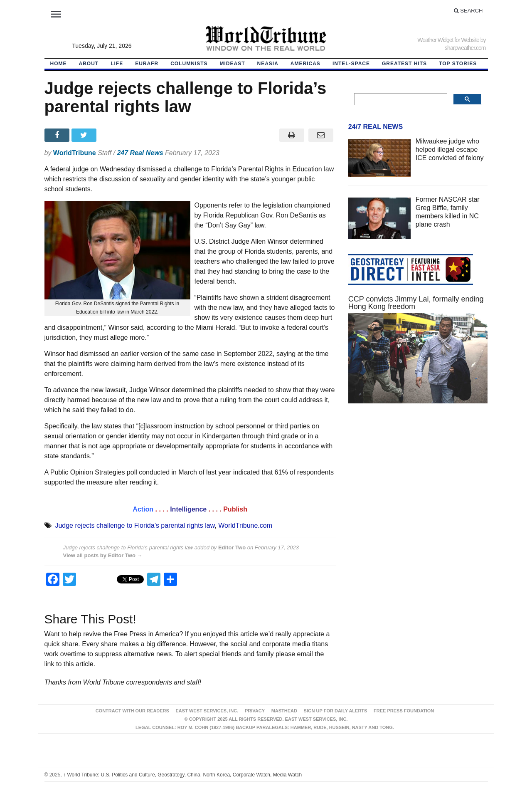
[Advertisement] (418, 489)
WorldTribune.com (245, 525)
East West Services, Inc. (207, 711)
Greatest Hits (404, 64)
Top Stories (458, 64)
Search (468, 11)
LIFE (117, 64)
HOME (59, 64)
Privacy (255, 711)
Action (143, 509)
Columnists (189, 64)
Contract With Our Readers (132, 711)
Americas (305, 64)
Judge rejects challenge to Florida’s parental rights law (135, 525)
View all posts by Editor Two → (103, 555)
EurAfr (147, 64)
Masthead (284, 711)
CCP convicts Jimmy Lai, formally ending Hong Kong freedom (416, 303)
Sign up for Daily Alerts (336, 711)
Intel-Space (351, 64)
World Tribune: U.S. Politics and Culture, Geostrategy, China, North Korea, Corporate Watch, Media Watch (182, 775)
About (89, 64)
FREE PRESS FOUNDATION (404, 711)
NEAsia (268, 64)
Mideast (233, 64)
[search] (400, 99)
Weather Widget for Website (448, 40)
